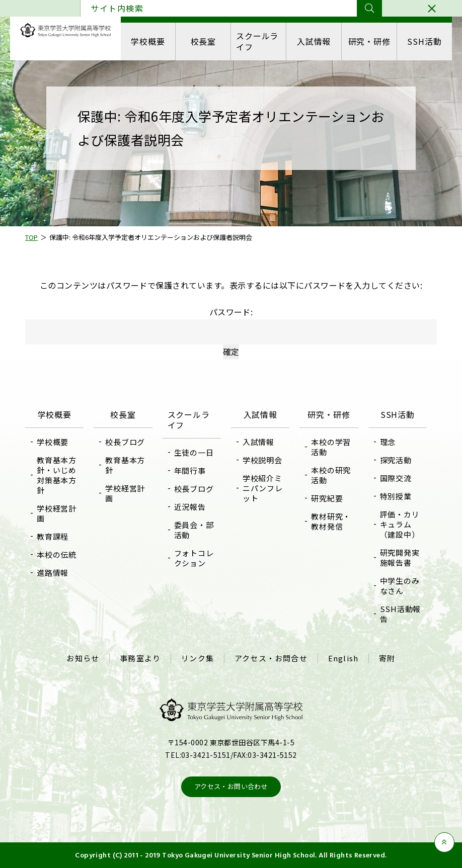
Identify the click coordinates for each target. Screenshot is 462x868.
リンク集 (198, 658)
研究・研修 (369, 41)
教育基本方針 (125, 465)
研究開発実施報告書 (400, 557)
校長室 (203, 41)
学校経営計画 (57, 513)
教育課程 (53, 536)
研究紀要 (327, 498)
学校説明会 (262, 460)
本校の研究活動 (331, 475)
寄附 (387, 658)
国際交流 (396, 478)
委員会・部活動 (194, 530)
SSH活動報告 (401, 614)
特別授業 (396, 496)
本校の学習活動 (331, 447)
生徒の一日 (194, 452)
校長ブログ (125, 442)
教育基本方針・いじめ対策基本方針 (57, 475)
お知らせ (83, 658)
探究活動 (396, 460)
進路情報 (53, 573)
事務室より (140, 658)
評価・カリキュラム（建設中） (400, 524)
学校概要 (148, 41)
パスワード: (231, 325)
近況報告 (190, 507)
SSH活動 (424, 41)
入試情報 (314, 41)
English (343, 658)
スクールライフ (257, 41)
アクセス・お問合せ (271, 658)
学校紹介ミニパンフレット (263, 488)
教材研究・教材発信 (331, 521)
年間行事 (190, 470)
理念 (388, 442)
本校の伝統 (57, 554)
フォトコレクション (194, 558)
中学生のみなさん (400, 586)
